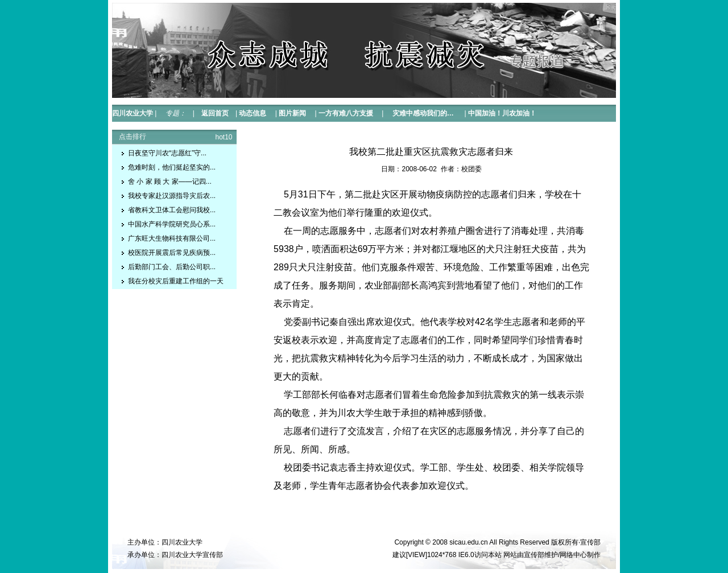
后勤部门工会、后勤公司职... (172, 267)
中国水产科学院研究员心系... (172, 224)
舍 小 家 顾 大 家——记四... (170, 182)
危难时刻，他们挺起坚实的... (172, 167)
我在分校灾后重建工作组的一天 (176, 281)
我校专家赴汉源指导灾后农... (172, 196)
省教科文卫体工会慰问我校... (172, 210)
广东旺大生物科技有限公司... (172, 238)
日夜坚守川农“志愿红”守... (167, 153)
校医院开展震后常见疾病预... (172, 253)
